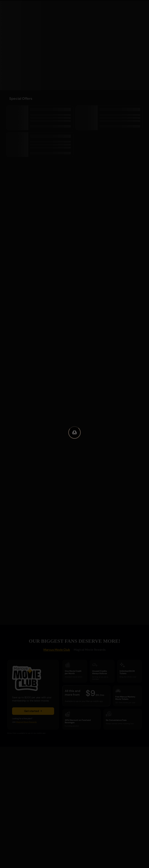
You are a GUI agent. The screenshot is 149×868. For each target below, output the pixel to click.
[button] (74, 433)
